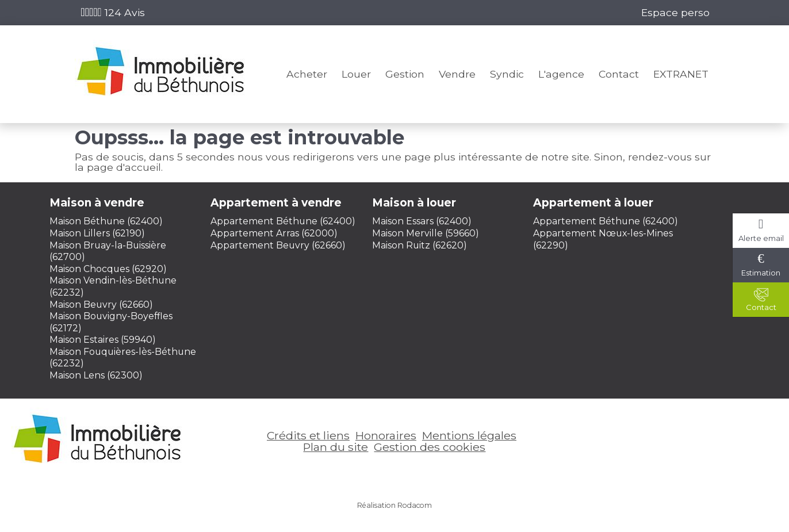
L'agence (561, 74)
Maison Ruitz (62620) (420, 245)
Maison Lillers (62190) (97, 233)
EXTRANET (681, 74)
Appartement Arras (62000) (274, 233)
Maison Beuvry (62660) (101, 305)
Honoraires (386, 435)
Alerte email (761, 238)
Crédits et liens (308, 435)
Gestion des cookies (430, 447)
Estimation (761, 273)
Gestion (405, 74)
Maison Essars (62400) (422, 221)
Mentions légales (469, 435)
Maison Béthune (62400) (106, 221)
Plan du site (336, 447)
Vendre (457, 74)
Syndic (507, 74)
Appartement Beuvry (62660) (278, 245)
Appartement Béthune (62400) (283, 221)
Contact (619, 74)
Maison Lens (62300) (96, 375)
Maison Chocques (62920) (108, 269)
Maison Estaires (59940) (103, 340)
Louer (356, 74)
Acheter (307, 74)
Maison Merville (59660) (426, 233)
